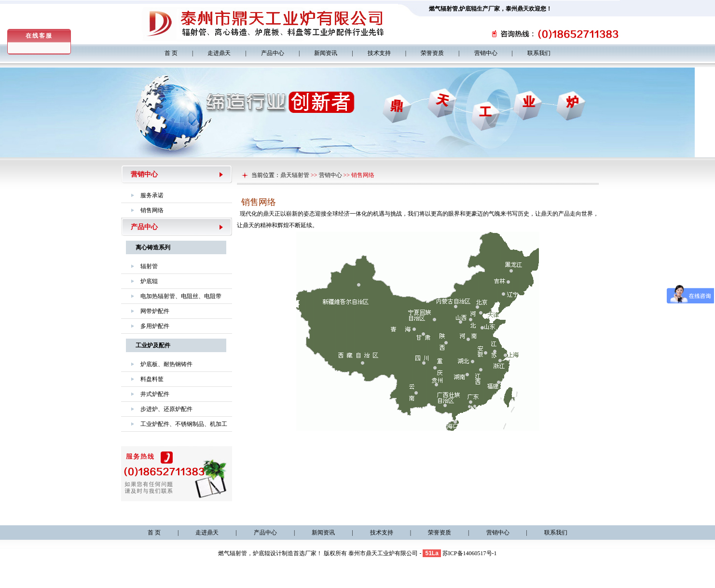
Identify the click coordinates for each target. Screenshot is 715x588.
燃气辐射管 (443, 9)
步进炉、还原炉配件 (166, 409)
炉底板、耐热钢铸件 (166, 364)
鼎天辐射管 (295, 175)
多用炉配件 (155, 326)
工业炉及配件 (153, 345)
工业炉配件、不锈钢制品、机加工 (184, 424)
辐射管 (149, 266)
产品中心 (273, 53)
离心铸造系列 (153, 247)
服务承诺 (152, 195)
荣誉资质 (432, 53)
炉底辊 (468, 9)
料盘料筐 (152, 379)
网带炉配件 (155, 311)
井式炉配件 (155, 394)
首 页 (171, 53)
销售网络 (152, 210)
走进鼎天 (219, 53)
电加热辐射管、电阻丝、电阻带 (181, 296)
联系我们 (539, 53)
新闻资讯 (326, 53)
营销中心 (486, 53)
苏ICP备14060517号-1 (470, 553)
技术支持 (379, 53)
